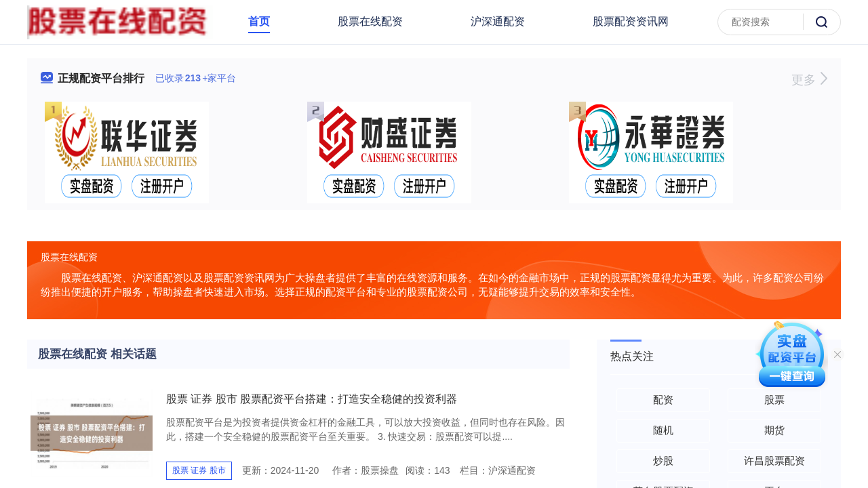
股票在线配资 (370, 21)
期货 (774, 430)
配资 (663, 400)
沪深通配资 (498, 21)
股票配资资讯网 (631, 21)
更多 (809, 80)
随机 (663, 430)
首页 (259, 21)
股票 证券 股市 (199, 470)
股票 (774, 400)
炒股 (663, 461)
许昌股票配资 (774, 461)
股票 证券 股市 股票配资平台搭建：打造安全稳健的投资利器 (312, 399)
